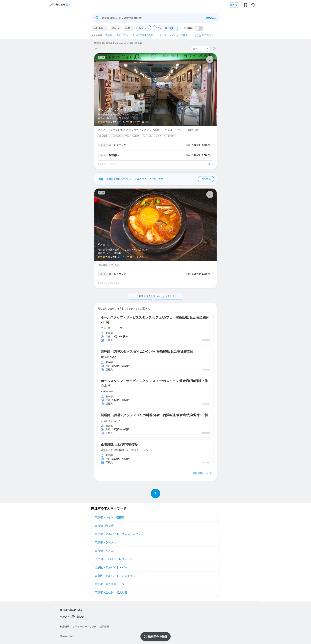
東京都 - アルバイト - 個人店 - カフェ (118, 534)
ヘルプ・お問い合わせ (72, 617)
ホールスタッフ (117, 145)
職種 (114, 28)
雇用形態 (98, 28)
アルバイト (122, 35)
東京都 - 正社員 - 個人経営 (111, 592)
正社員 (109, 35)
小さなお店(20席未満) (203, 35)
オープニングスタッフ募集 (174, 35)
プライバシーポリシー (84, 627)
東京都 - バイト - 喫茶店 (110, 517)
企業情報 (104, 627)
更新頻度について (202, 473)
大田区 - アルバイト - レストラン (115, 576)
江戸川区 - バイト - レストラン (114, 559)
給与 (128, 28)
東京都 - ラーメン (106, 542)
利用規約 (65, 627)
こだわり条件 (164, 28)
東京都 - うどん (104, 551)
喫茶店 (143, 28)
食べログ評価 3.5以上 (144, 35)
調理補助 (114, 155)
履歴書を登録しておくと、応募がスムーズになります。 (160, 179)
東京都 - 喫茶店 (104, 526)
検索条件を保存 (158, 636)
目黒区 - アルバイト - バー (111, 567)
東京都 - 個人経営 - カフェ (111, 584)
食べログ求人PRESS (71, 610)
